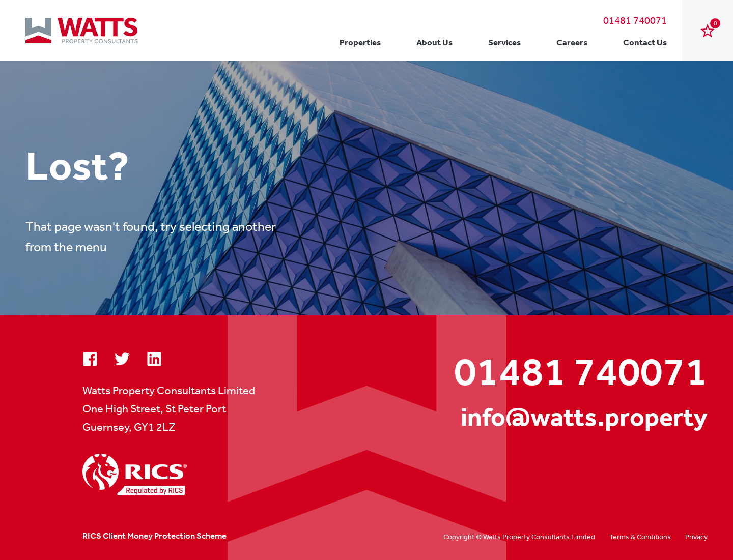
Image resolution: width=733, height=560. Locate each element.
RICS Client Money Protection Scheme (154, 536)
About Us (434, 42)
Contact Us (645, 42)
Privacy (696, 537)
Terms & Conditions (640, 537)
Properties (360, 42)
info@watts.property (584, 417)
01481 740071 (635, 20)
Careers (572, 42)
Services (504, 42)
